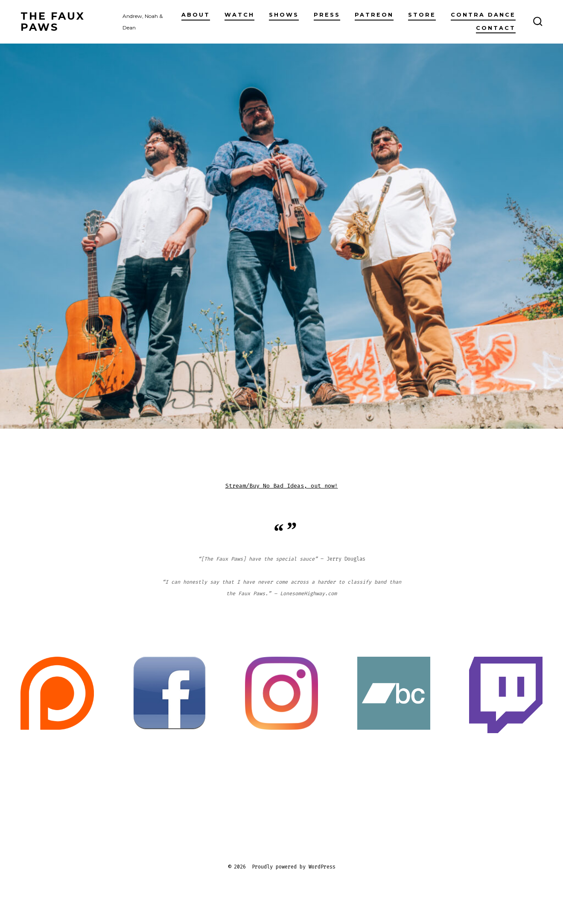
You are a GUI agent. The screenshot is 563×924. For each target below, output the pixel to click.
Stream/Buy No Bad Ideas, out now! (282, 486)
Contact (496, 28)
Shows (284, 15)
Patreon (374, 15)
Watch (239, 15)
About (196, 15)
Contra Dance (483, 15)
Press (327, 15)
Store (422, 15)
